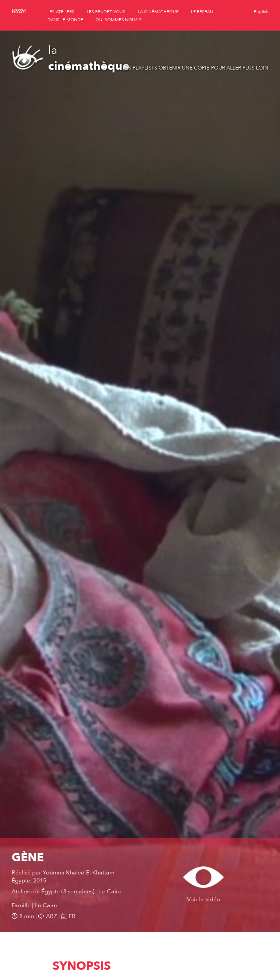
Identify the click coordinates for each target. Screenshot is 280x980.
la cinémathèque (158, 12)
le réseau (202, 12)
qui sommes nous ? (118, 20)
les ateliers (61, 12)
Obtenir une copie (184, 68)
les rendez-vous (106, 12)
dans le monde (65, 20)
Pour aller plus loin (240, 68)
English (261, 12)
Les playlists (140, 68)
